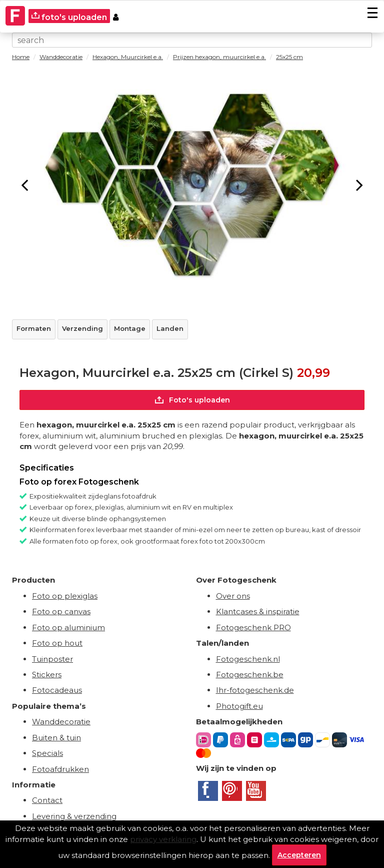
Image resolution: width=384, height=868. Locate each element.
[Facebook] (208, 791)
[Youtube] (256, 791)
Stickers (47, 675)
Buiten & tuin (56, 738)
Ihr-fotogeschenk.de (255, 690)
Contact (47, 800)
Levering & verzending (74, 816)
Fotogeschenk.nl (248, 659)
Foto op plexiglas (65, 596)
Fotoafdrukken (60, 769)
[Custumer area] (116, 16)
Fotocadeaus (57, 690)
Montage (130, 328)
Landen (170, 328)
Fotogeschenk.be (250, 675)
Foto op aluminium (68, 627)
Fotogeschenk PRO (253, 627)
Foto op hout (57, 643)
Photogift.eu (239, 706)
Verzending (82, 328)
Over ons (233, 596)
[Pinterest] (232, 791)
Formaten (34, 328)
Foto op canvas (61, 611)
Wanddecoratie (61, 722)
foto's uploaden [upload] (69, 17)
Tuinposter (52, 659)
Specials (47, 753)
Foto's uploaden (192, 400)
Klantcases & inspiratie (258, 611)
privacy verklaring (163, 839)
